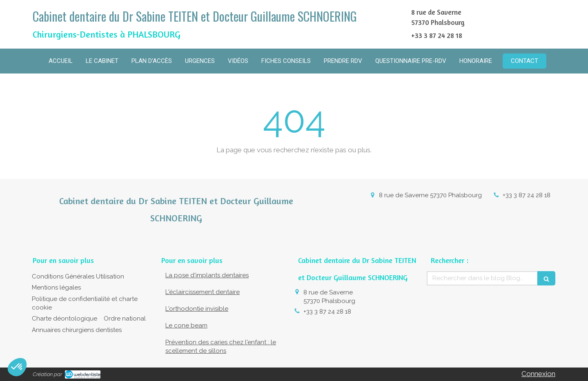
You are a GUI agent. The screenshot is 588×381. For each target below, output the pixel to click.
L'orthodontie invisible (197, 309)
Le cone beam (186, 325)
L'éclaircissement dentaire (203, 292)
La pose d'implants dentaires (207, 275)
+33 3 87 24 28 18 (527, 195)
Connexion (538, 374)
